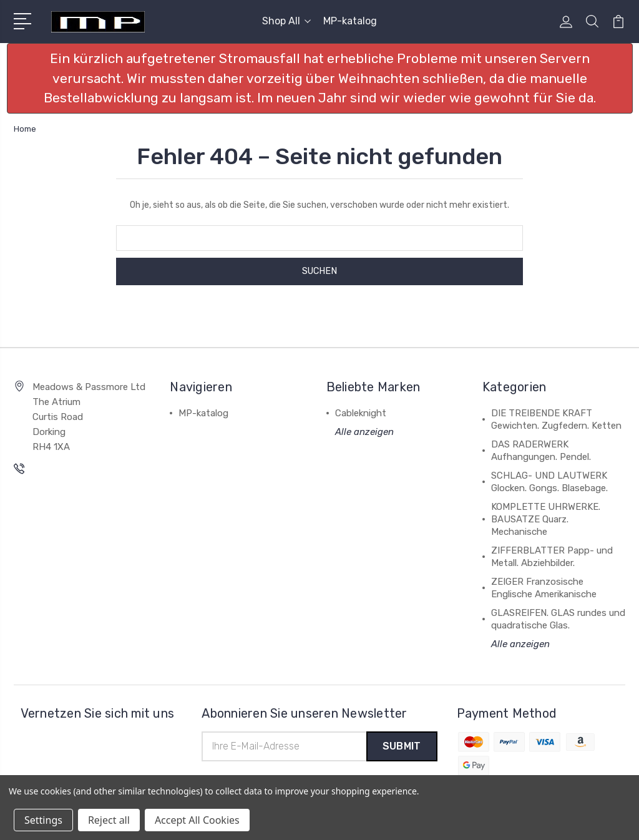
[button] (320, 78)
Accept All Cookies (197, 820)
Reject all (109, 820)
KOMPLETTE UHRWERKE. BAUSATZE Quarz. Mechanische (546, 519)
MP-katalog (350, 21)
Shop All (286, 21)
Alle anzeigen (364, 432)
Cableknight (361, 413)
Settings (43, 820)
